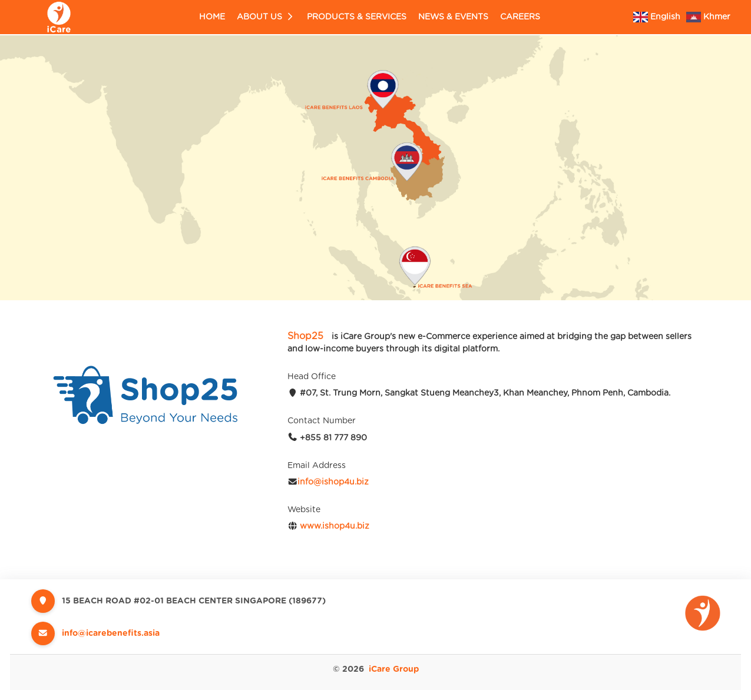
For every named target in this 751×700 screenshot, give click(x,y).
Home (212, 17)
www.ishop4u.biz (335, 526)
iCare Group (394, 669)
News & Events (453, 17)
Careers (520, 17)
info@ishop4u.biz (333, 482)
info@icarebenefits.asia (111, 633)
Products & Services (357, 17)
